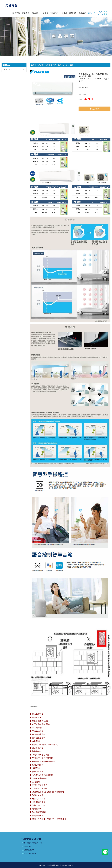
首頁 (34, 65)
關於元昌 (16, 13)
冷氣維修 (45, 13)
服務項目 (35, 13)
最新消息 (73, 13)
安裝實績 (54, 13)
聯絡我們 (82, 13)
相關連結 (63, 13)
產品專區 (26, 13)
